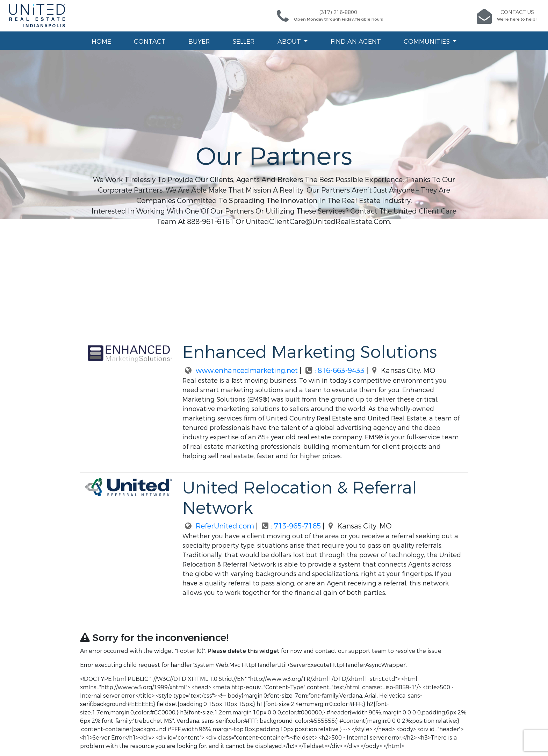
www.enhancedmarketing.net (240, 371)
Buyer (199, 42)
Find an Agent (356, 42)
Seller (243, 42)
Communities (428, 42)
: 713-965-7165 (291, 526)
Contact (150, 42)
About (290, 42)
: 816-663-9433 (335, 371)
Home (101, 42)
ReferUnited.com (218, 526)
